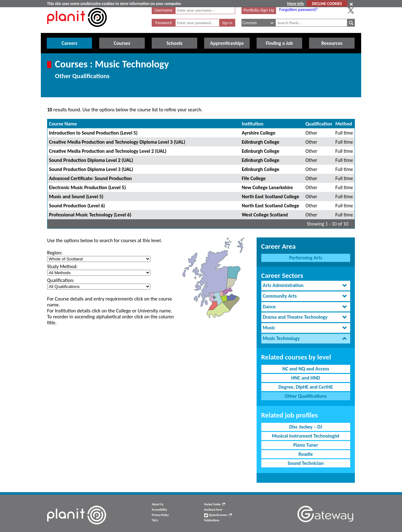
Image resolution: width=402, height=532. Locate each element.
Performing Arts (306, 258)
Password (163, 23)
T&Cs (155, 520)
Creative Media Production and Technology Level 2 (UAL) (108, 151)
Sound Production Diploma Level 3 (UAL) (91, 169)
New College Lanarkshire (267, 187)
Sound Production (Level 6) (77, 206)
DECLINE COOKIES (327, 4)
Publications (212, 520)
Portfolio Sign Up (259, 10)
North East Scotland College (271, 197)
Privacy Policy (160, 515)
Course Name (63, 124)
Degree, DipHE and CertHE (306, 387)
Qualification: (61, 280)
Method (344, 124)
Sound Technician (306, 463)
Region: (55, 253)
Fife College (254, 178)
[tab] (306, 286)
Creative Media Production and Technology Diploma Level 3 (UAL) (117, 142)
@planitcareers (218, 515)
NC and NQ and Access (306, 369)
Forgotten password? (298, 9)
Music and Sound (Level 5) (76, 197)
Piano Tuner (306, 445)
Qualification (319, 124)
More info (295, 4)
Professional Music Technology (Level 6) (90, 215)
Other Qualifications (306, 396)
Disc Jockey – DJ (306, 427)
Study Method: (62, 266)
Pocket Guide (215, 504)
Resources (332, 43)
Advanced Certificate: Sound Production (90, 178)
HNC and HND (306, 378)
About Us (158, 504)
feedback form (213, 510)
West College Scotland (265, 215)
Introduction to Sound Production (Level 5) (93, 133)
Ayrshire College (259, 133)
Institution (253, 124)
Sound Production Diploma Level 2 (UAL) (91, 160)
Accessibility (159, 510)
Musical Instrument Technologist (306, 436)
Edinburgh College (261, 142)
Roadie (306, 454)
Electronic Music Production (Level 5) (87, 187)
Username (163, 10)
